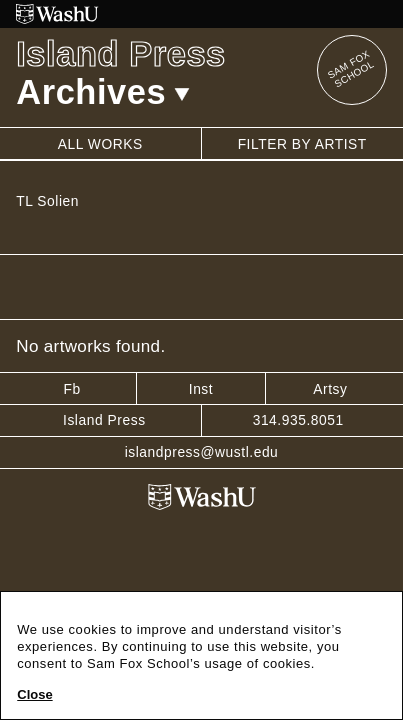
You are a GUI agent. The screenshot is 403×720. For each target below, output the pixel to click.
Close (34, 695)
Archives (103, 92)
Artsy (330, 389)
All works (100, 144)
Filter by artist (302, 144)
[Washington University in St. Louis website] (201, 14)
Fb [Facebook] (71, 389)
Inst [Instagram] (201, 389)
